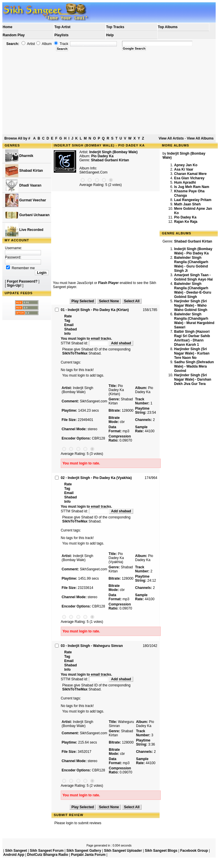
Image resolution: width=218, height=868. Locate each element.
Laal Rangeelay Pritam (193, 200)
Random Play (14, 35)
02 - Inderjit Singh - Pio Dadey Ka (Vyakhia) (96, 478)
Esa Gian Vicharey (189, 178)
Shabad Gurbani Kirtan (110, 160)
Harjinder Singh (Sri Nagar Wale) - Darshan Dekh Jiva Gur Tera (193, 379)
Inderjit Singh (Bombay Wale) (113, 152)
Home (7, 27)
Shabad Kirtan (24, 171)
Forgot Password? (22, 281)
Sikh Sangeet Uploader (123, 851)
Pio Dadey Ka (185, 217)
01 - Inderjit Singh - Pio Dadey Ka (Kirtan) (95, 310)
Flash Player (109, 283)
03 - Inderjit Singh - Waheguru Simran (92, 646)
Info (67, 334)
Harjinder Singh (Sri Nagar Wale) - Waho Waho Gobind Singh (191, 305)
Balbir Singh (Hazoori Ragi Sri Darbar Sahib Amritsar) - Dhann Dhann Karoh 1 (192, 338)
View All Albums (200, 138)
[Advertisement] (109, 93)
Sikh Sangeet (16, 851)
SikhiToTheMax (75, 353)
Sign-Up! (14, 285)
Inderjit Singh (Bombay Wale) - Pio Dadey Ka (193, 251)
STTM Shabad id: (85, 343)
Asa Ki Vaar (184, 169)
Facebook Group (194, 851)
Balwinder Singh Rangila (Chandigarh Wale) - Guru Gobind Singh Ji (191, 264)
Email (69, 325)
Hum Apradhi (185, 182)
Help (110, 35)
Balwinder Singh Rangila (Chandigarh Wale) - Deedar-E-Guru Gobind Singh (193, 290)
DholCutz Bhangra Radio (48, 855)
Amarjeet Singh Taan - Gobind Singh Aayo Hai (193, 277)
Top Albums (168, 27)
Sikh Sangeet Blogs (161, 851)
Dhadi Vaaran (23, 186)
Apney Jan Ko (186, 165)
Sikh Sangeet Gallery (84, 851)
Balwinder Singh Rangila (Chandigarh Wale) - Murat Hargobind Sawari (194, 321)
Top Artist (62, 27)
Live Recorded (24, 230)
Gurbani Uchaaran (27, 215)
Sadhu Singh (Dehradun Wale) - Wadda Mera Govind (194, 366)
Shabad (70, 329)
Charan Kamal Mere (190, 174)
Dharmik (19, 156)
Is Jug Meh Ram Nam (192, 187)
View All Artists (171, 138)
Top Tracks (115, 27)
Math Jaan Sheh (187, 204)
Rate (68, 316)
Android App (14, 855)
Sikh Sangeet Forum (47, 851)
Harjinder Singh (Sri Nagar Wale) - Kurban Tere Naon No (192, 353)
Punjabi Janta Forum (88, 855)
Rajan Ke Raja (186, 222)
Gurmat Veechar (26, 200)
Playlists (61, 35)
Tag (67, 321)
